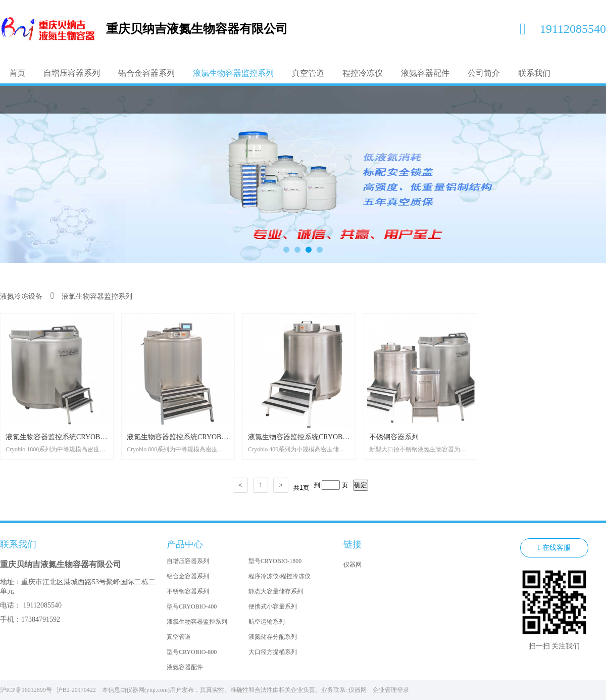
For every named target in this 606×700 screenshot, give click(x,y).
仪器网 (352, 565)
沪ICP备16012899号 (28, 690)
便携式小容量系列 (273, 606)
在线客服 (554, 548)
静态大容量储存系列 (276, 591)
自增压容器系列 (72, 73)
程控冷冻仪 (363, 73)
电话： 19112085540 (31, 605)
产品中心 (185, 544)
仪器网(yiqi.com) (148, 690)
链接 (352, 544)
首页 (17, 73)
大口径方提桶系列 (273, 652)
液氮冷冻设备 (21, 296)
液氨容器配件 (425, 73)
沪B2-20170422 (79, 690)
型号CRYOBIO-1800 (275, 561)
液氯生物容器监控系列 (233, 73)
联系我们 (534, 73)
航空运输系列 (267, 622)
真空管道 (308, 73)
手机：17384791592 (30, 619)
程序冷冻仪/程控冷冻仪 (280, 576)
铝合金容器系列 (146, 73)
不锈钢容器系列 (188, 591)
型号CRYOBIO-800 (192, 652)
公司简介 (484, 73)
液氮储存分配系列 (273, 637)
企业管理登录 (391, 690)
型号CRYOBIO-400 (192, 606)
